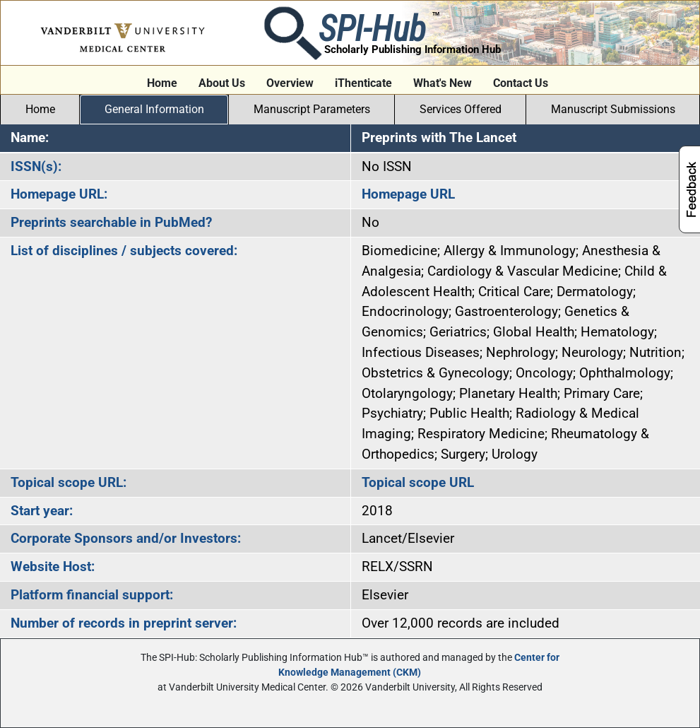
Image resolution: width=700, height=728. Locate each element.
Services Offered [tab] (461, 109)
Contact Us (521, 83)
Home (162, 83)
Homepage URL (408, 194)
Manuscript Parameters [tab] (312, 109)
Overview (290, 83)
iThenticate (363, 83)
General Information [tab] (154, 109)
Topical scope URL (418, 482)
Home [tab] (40, 109)
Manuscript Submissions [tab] (613, 109)
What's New (443, 83)
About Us (222, 83)
